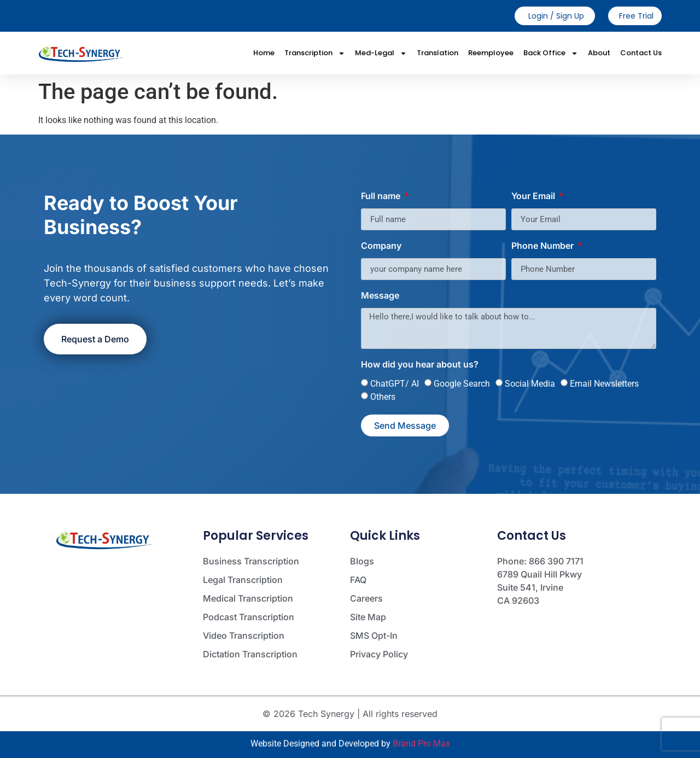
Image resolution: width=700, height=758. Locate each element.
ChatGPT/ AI (395, 384)
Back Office (551, 53)
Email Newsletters (604, 384)
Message (380, 296)
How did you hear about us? (420, 365)
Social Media (530, 384)
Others (383, 397)
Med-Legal (381, 53)
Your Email (534, 196)
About (599, 53)
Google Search (462, 384)
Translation (437, 53)
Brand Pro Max (421, 744)
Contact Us (641, 53)
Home (264, 53)
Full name (382, 196)
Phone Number (544, 246)
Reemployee (491, 53)
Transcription (315, 53)
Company (381, 246)
